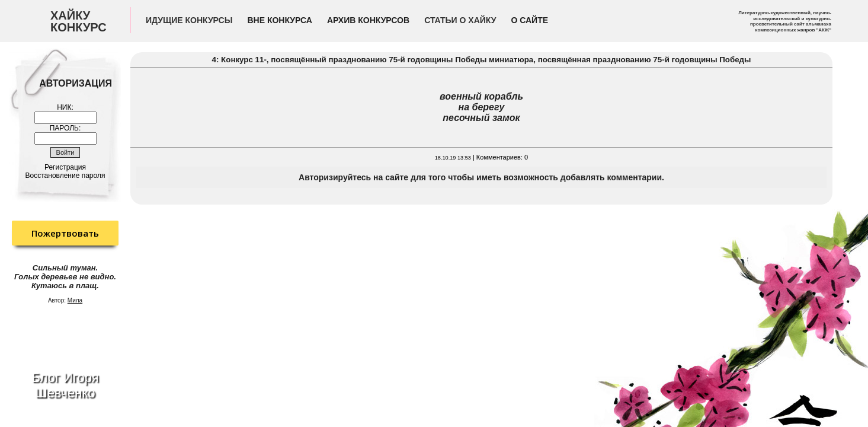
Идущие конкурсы (189, 20)
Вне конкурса (279, 20)
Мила (75, 300)
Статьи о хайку (460, 20)
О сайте (529, 20)
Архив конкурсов (368, 20)
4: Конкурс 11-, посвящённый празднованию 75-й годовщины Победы (351, 60)
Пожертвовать (65, 233)
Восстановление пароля (65, 176)
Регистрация (65, 167)
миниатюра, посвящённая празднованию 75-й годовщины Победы (620, 60)
